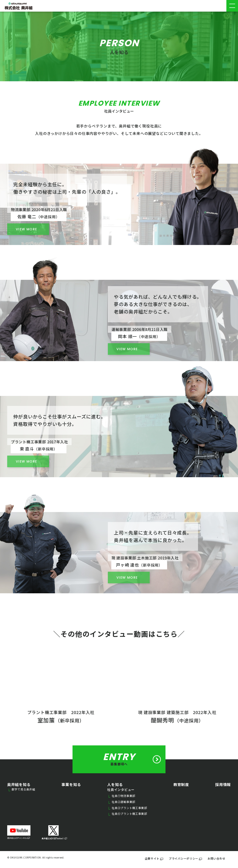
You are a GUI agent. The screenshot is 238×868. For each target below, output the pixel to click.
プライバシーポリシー (185, 858)
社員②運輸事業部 (122, 802)
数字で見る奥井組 (22, 790)
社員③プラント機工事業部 (128, 808)
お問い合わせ (216, 858)
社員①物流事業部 (122, 796)
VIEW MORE (127, 349)
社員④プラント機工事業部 (128, 814)
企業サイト (154, 858)
